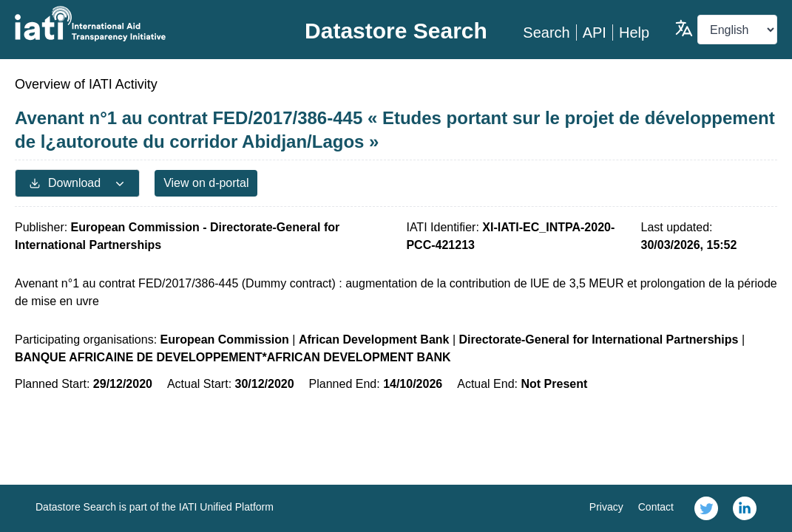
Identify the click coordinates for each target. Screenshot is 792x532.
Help (634, 33)
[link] (706, 508)
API (595, 33)
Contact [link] (656, 507)
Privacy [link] (606, 507)
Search (546, 33)
